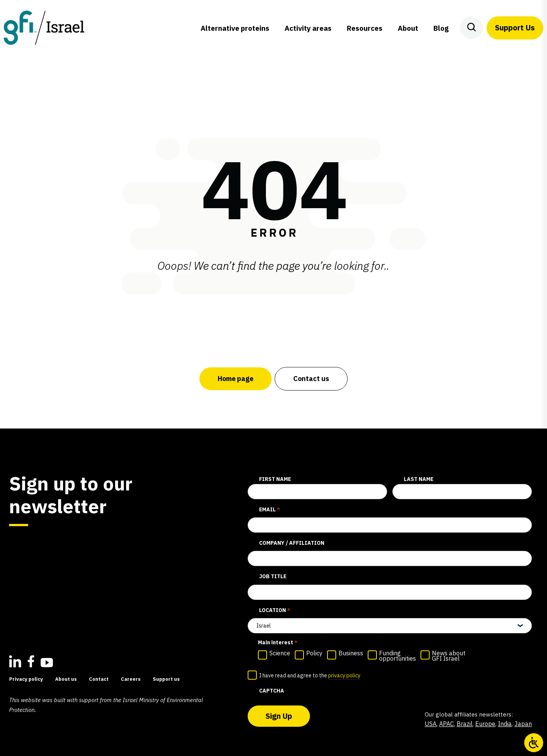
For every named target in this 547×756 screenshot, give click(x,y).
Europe (485, 724)
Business (351, 653)
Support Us (515, 28)
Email (270, 510)
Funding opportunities (398, 656)
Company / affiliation (292, 543)
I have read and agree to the (310, 676)
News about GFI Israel (449, 656)
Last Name (419, 479)
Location (275, 610)
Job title (273, 576)
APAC (447, 724)
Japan (523, 724)
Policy (314, 653)
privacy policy (344, 675)
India (505, 724)
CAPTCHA (272, 691)
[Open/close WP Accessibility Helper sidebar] (534, 743)
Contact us (311, 379)
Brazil (465, 724)
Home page (236, 379)
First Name (275, 479)
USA (431, 724)
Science (280, 653)
